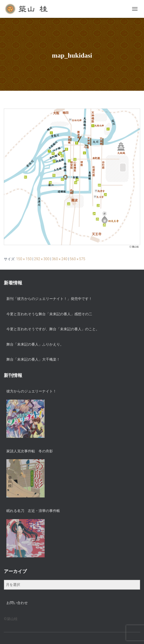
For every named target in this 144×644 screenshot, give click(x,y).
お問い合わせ (17, 603)
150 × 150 (24, 259)
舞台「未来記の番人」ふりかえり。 (35, 344)
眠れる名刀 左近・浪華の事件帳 (33, 511)
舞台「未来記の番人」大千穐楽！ (33, 359)
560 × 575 (77, 259)
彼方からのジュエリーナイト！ (31, 391)
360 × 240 (60, 259)
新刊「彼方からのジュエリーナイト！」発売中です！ (49, 299)
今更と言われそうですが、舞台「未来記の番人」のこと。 (53, 329)
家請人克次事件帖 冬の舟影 (30, 451)
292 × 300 (42, 259)
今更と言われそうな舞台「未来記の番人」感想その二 (49, 314)
